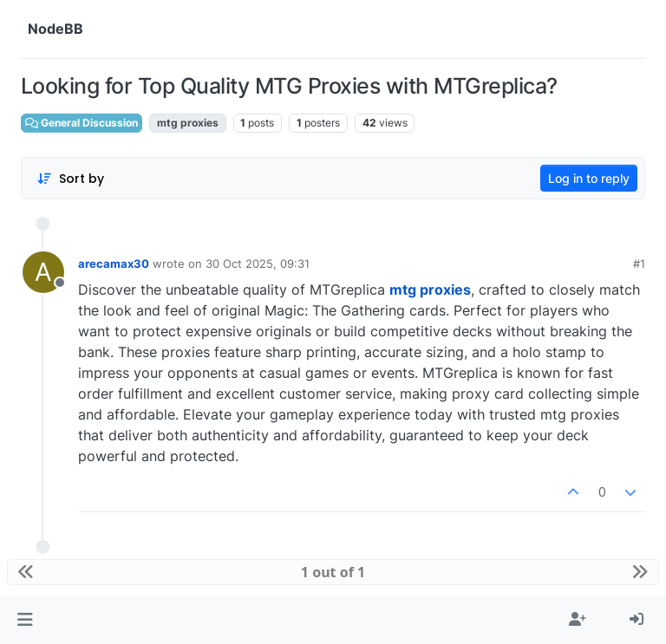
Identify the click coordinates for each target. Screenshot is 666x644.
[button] (25, 620)
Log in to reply (589, 178)
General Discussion (82, 123)
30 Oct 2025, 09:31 (258, 263)
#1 (639, 263)
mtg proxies (430, 289)
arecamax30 (114, 263)
